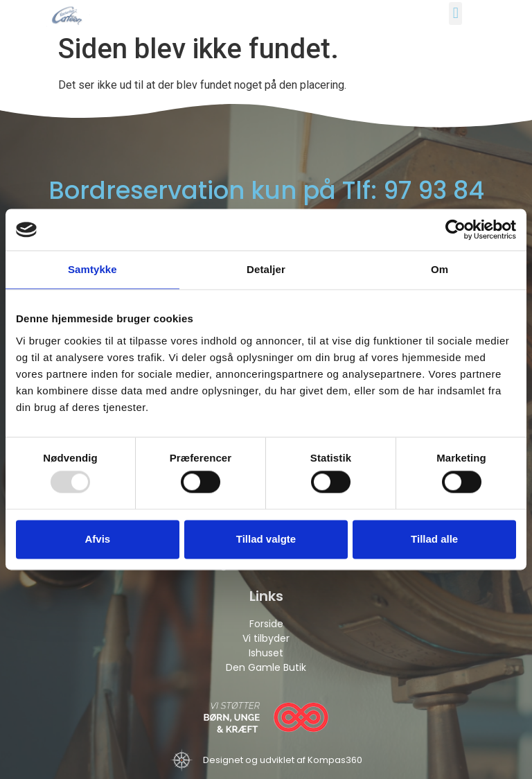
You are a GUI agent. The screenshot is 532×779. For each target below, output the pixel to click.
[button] (455, 14)
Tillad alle (434, 539)
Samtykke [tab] (92, 269)
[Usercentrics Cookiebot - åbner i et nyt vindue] (455, 229)
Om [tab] (440, 269)
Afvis (97, 539)
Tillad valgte (266, 539)
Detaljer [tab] (266, 269)
